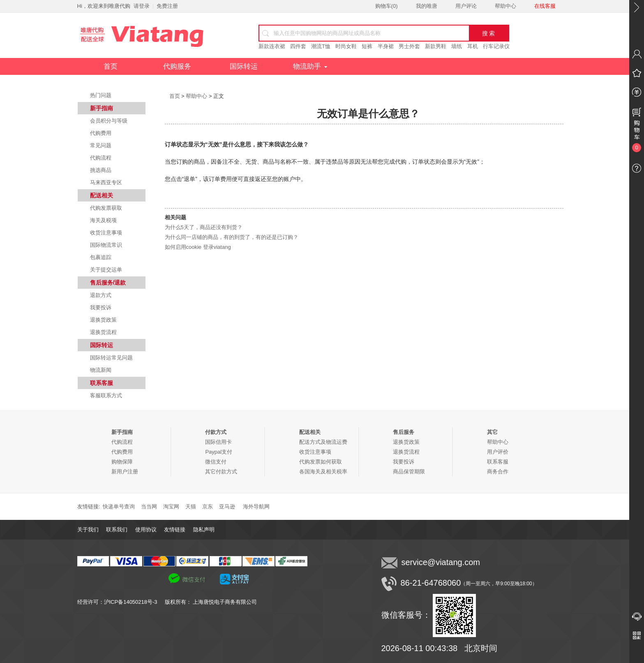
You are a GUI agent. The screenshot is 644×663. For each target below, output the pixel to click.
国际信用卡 (218, 442)
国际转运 (244, 66)
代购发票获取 (106, 208)
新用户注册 (125, 472)
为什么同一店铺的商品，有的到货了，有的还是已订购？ (232, 237)
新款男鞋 (436, 46)
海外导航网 (256, 507)
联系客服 (498, 462)
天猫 (191, 507)
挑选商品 (101, 170)
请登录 (142, 6)
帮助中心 (506, 6)
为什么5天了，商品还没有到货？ (204, 227)
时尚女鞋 (346, 46)
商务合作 (498, 472)
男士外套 (409, 46)
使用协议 (146, 530)
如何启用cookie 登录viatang (198, 247)
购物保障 (122, 462)
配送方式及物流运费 (323, 442)
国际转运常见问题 (111, 358)
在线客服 (545, 6)
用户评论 (466, 6)
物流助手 (310, 66)
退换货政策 (103, 320)
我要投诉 (101, 307)
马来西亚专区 (106, 182)
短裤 (367, 46)
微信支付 (216, 462)
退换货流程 (103, 332)
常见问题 (101, 145)
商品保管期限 (409, 472)
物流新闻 (101, 370)
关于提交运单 (106, 270)
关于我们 (88, 530)
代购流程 (101, 158)
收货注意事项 (106, 233)
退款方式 (101, 295)
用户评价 (498, 452)
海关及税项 (103, 220)
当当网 (149, 507)
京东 (208, 507)
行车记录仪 (496, 46)
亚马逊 (227, 507)
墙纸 (457, 46)
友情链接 (175, 530)
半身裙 (386, 46)
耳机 (473, 46)
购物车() (387, 6)
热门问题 (101, 95)
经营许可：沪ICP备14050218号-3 (121, 602)
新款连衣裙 (272, 46)
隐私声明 (204, 530)
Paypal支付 (219, 452)
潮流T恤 (321, 46)
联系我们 (117, 530)
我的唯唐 (427, 6)
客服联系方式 (106, 395)
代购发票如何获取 (321, 462)
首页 (111, 66)
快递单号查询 (119, 507)
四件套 (298, 46)
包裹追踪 (101, 257)
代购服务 (177, 66)
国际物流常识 (106, 245)
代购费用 (101, 133)
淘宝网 (171, 507)
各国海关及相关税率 (323, 472)
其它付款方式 (221, 472)
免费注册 (167, 6)
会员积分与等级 (109, 121)
